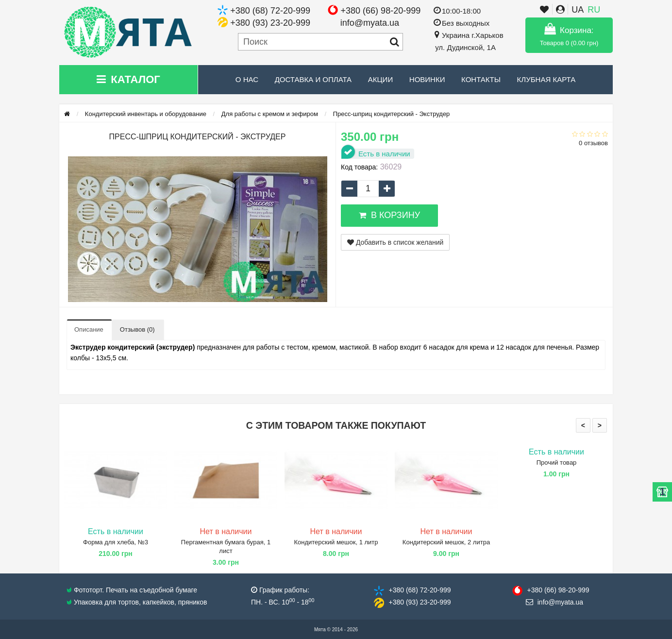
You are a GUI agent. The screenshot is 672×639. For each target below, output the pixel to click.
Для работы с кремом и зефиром (270, 114)
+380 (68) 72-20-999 (270, 11)
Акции (380, 79)
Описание (89, 329)
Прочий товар (557, 462)
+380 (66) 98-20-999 (381, 11)
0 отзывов (593, 143)
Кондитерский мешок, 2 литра (446, 542)
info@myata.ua (370, 23)
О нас (247, 79)
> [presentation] (600, 425)
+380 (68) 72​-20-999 (420, 590)
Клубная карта (546, 79)
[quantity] (368, 189)
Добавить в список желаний (395, 242)
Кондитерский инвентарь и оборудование (146, 114)
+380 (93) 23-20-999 (270, 23)
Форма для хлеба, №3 (116, 542)
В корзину (389, 215)
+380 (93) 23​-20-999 (420, 602)
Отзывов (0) (137, 329)
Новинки (427, 79)
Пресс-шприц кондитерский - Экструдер (392, 114)
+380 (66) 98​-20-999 (558, 590)
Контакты (481, 79)
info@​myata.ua (560, 602)
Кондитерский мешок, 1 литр (336, 542)
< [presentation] (583, 425)
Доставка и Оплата (313, 79)
